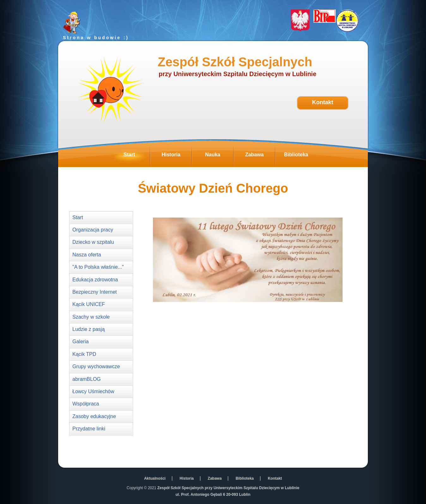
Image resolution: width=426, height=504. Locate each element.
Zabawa (260, 156)
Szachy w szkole (91, 317)
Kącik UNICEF (89, 304)
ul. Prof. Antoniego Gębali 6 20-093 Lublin (213, 495)
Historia (176, 156)
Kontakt (323, 102)
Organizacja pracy (93, 230)
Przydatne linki (89, 429)
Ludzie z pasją (88, 329)
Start (137, 156)
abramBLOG (87, 379)
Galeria (81, 342)
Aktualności (155, 478)
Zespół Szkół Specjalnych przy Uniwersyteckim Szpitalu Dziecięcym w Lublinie (228, 488)
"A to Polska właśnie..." (98, 267)
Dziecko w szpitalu (93, 242)
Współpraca (86, 404)
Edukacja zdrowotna (95, 280)
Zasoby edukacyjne (94, 416)
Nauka (219, 156)
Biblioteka (300, 156)
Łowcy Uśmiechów (93, 391)
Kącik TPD (84, 354)
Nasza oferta (87, 255)
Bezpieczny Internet (95, 292)
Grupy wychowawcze (96, 366)
